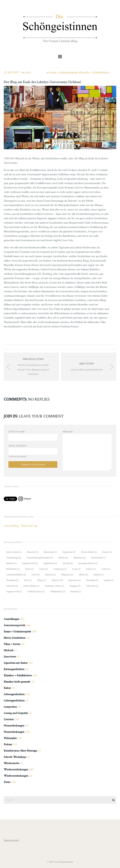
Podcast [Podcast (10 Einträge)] (57, 580)
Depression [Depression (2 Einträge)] (69, 552)
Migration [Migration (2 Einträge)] (67, 575)
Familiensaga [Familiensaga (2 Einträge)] (14, 558)
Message (68, 432)
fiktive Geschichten (15, 638)
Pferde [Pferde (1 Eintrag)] (42, 580)
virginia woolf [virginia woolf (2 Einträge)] (14, 592)
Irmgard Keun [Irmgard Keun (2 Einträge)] (30, 563)
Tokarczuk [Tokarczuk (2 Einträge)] (92, 586)
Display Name (17, 432)
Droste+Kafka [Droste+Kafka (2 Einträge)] (89, 552)
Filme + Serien (12, 644)
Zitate (7, 782)
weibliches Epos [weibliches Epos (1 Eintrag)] (36, 592)
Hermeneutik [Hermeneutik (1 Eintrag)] (99, 558)
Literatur (9, 719)
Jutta (28, 72)
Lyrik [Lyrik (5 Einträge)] (36, 575)
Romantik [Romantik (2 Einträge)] (92, 580)
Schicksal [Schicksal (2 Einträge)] (12, 586)
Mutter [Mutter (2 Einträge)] (83, 575)
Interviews (10, 657)
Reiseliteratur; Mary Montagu (20, 751)
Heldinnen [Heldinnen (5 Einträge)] (80, 558)
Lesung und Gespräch (16, 713)
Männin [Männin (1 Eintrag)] (99, 575)
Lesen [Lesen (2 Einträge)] (76, 569)
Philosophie (10, 738)
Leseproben (10, 707)
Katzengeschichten (14, 669)
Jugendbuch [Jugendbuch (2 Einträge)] (50, 563)
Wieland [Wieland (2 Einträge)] (76, 592)
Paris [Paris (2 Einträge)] (28, 580)
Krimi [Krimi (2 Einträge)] (29, 569)
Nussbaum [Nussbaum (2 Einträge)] (12, 580)
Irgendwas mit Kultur (16, 663)
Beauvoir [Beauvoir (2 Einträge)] (33, 552)
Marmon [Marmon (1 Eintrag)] (50, 575)
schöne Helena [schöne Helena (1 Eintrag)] (31, 586)
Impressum (11, 840)
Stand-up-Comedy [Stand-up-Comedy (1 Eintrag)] (54, 586)
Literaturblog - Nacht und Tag (20, 526)
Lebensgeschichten (14, 694)
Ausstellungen (12, 619)
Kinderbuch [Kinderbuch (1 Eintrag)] (13, 569)
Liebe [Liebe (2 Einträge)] (106, 569)
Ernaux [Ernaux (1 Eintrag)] (107, 552)
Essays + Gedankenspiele (63, 73)
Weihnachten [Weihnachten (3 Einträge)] (58, 592)
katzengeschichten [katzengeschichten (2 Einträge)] (88, 563)
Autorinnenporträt (14, 625)
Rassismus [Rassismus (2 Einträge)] (75, 580)
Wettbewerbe (11, 763)
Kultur (7, 688)
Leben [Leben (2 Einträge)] (44, 569)
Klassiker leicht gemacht (17, 682)
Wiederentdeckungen (16, 769)
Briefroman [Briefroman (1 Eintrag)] (50, 552)
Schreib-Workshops (15, 757)
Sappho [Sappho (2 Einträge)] (109, 580)
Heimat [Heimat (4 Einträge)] (63, 558)
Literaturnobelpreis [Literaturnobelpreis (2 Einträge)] (16, 575)
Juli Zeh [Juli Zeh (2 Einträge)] (68, 563)
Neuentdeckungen (14, 726)
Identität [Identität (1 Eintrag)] (11, 563)
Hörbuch (9, 650)
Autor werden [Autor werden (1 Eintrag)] (14, 552)
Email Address (18, 446)
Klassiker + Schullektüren (94, 73)
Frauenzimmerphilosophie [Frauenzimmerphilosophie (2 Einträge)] (40, 558)
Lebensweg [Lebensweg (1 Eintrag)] (60, 569)
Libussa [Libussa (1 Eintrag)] (91, 569)
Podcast (8, 744)
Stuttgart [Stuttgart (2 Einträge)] (75, 586)
